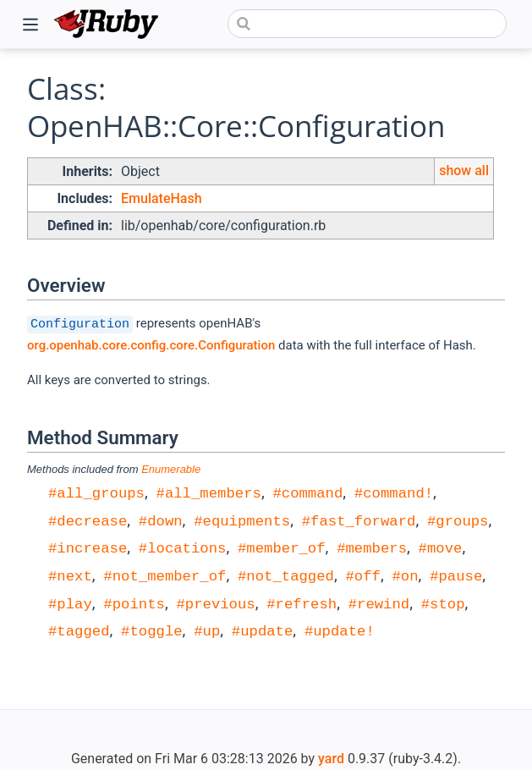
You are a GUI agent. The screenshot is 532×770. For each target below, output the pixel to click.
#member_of (282, 547)
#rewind (379, 603)
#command (307, 492)
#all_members (209, 492)
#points (134, 603)
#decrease (88, 520)
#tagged (79, 630)
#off (362, 575)
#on (405, 575)
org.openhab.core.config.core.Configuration (151, 345)
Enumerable (171, 469)
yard (331, 759)
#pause (456, 575)
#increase (88, 547)
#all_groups (96, 492)
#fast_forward (359, 520)
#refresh (302, 603)
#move (440, 547)
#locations (183, 547)
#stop (443, 603)
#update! (340, 630)
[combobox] (367, 24)
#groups (458, 520)
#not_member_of (165, 575)
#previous (215, 603)
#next (70, 575)
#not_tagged (286, 575)
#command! (394, 492)
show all (464, 170)
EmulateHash (162, 198)
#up (207, 630)
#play (70, 603)
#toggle (152, 630)
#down (161, 520)
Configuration (80, 323)
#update (263, 630)
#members (372, 547)
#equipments (242, 520)
